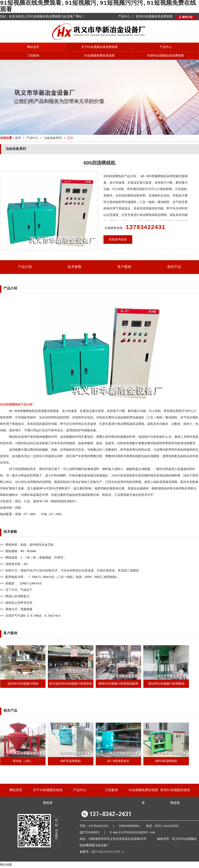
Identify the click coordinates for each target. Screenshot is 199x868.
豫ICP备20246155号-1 (108, 852)
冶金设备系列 (53, 138)
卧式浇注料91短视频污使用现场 (71, 684)
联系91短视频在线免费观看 (154, 17)
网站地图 (6, 865)
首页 (18, 138)
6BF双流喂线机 (71, 761)
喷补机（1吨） (23, 761)
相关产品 (174, 267)
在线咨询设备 (118, 240)
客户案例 (124, 267)
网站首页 (33, 47)
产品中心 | (126, 17)
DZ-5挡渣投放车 (118, 761)
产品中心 (166, 47)
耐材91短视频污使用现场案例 (118, 684)
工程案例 (33, 56)
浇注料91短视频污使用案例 (166, 684)
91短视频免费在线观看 (99, 56)
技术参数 (75, 267)
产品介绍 (25, 267)
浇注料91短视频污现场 (23, 684)
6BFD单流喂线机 (166, 761)
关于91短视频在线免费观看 (99, 47)
